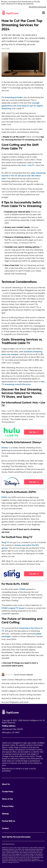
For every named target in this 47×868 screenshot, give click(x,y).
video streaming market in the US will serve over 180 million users (23, 176)
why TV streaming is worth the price (23, 383)
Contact (5, 828)
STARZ (22, 589)
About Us (6, 784)
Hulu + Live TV (28, 165)
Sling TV (5, 542)
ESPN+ (5, 497)
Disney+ (5, 447)
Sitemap (5, 814)
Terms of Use (7, 799)
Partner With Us (9, 821)
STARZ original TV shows (13, 608)
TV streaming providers (12, 97)
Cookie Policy (8, 792)
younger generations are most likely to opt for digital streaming (22, 106)
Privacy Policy (8, 806)
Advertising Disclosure (37, 7)
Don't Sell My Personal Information (16, 837)
